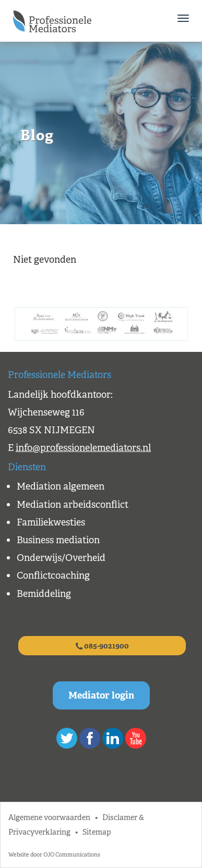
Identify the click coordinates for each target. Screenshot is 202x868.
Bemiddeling (44, 594)
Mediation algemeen (61, 486)
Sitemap (97, 832)
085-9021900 (102, 646)
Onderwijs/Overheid (61, 558)
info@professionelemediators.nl (83, 448)
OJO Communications (72, 854)
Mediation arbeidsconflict (73, 505)
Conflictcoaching (53, 576)
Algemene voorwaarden (49, 817)
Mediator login (101, 695)
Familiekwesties (51, 522)
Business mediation (58, 540)
